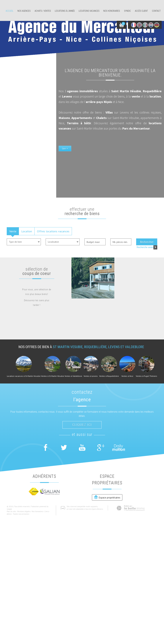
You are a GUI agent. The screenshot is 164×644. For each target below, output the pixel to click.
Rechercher (147, 242)
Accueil (9, 11)
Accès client (141, 11)
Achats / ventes (43, 11)
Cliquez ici (82, 425)
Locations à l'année (65, 11)
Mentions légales (24, 511)
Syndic (127, 11)
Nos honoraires (112, 11)
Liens (47, 511)
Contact (156, 11)
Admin (9, 514)
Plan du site (11, 511)
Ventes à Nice (127, 376)
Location (27, 231)
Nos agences (24, 11)
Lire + (91, 168)
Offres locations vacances (53, 231)
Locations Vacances (89, 11)
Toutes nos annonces (21, 514)
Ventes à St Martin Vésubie (53, 376)
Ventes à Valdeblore (73, 376)
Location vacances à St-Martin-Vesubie (24, 376)
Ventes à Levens (91, 376)
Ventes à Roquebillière (109, 376)
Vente (13, 231)
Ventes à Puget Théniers (146, 376)
